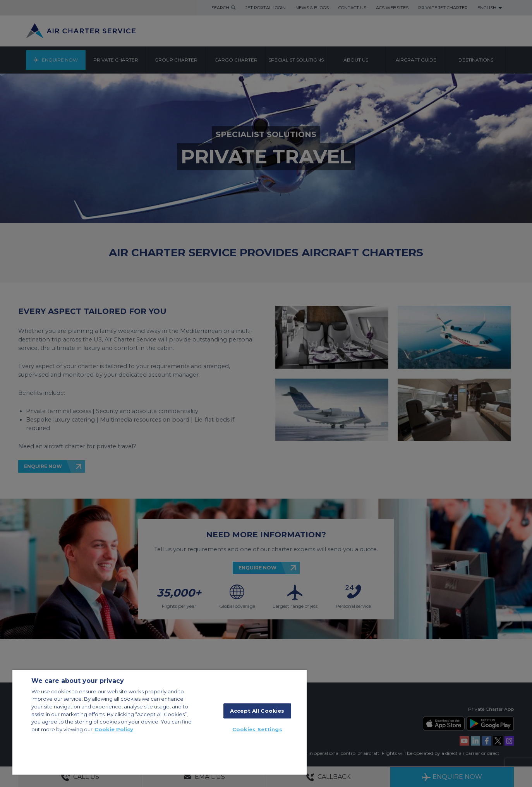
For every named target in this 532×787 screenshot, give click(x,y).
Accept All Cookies (257, 711)
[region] (160, 722)
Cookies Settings (257, 729)
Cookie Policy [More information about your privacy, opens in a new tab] (114, 729)
